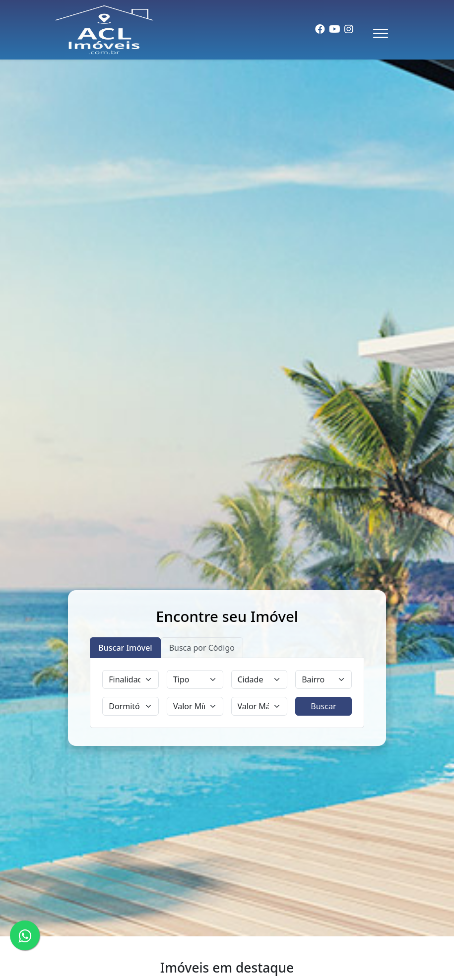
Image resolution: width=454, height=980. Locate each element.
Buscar (323, 706)
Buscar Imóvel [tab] (125, 648)
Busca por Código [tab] (202, 648)
